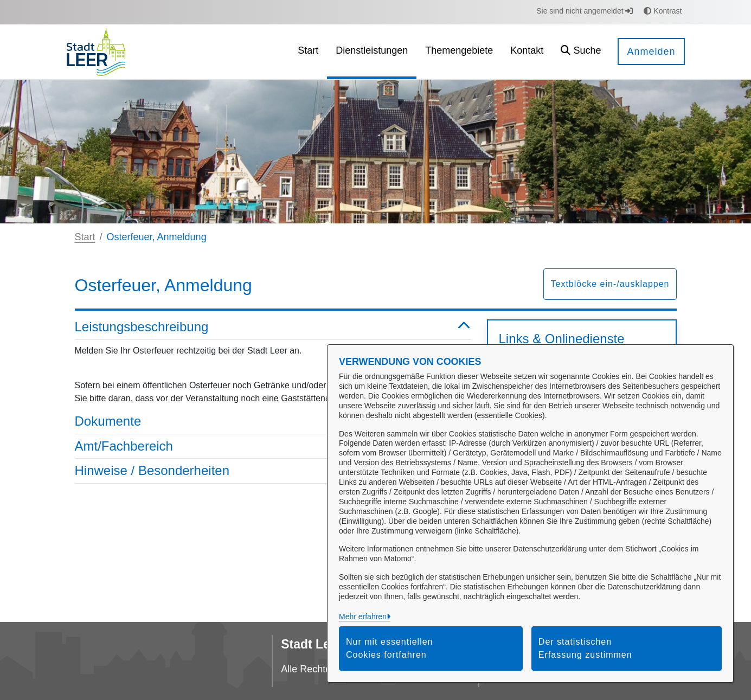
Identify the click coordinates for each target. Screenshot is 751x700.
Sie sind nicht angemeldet (585, 11)
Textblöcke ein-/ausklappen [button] (610, 284)
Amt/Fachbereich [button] (273, 447)
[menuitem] (308, 52)
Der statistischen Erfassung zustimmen (585, 648)
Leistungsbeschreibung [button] (273, 327)
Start (85, 237)
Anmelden (651, 52)
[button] (581, 52)
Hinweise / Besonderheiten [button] (273, 471)
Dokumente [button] (273, 422)
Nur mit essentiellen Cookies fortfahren (390, 648)
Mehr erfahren (363, 616)
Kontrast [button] (663, 11)
